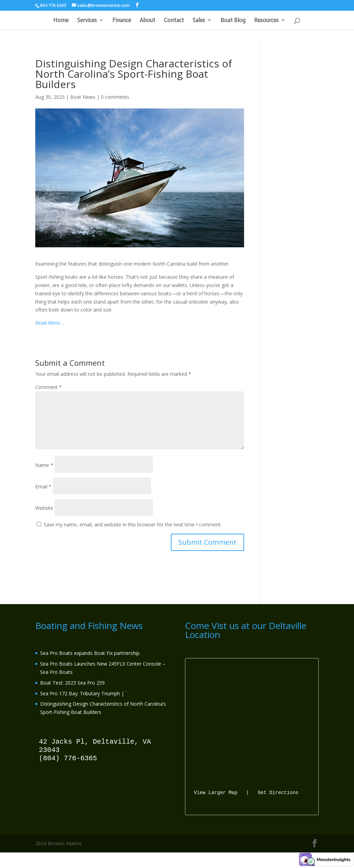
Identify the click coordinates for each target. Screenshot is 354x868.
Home (61, 21)
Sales (199, 21)
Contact (174, 21)
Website (44, 508)
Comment (49, 387)
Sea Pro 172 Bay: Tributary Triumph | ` (83, 693)
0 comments (115, 97)
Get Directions (278, 792)
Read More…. (50, 323)
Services (87, 21)
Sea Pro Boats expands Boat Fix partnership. (90, 653)
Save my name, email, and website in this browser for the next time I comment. (133, 524)
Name (44, 465)
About (147, 21)
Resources (266, 21)
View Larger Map (216, 792)
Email (43, 487)
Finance (122, 21)
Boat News (83, 97)
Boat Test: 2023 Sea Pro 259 (72, 683)
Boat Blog (233, 21)
